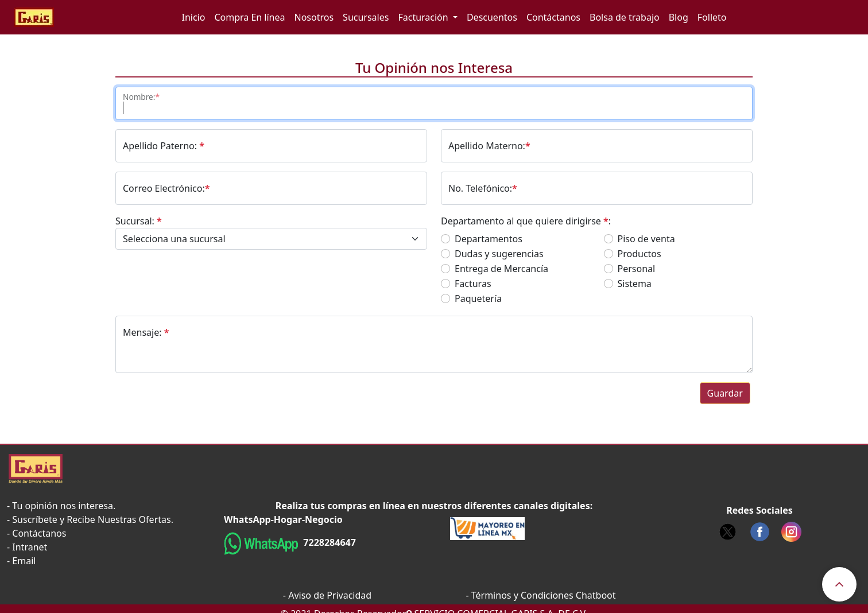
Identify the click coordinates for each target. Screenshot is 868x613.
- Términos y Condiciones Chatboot (540, 595)
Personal (637, 269)
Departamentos (489, 239)
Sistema (635, 284)
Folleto (712, 17)
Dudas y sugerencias (499, 254)
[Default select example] (271, 239)
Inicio (193, 17)
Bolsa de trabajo (625, 17)
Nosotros (314, 17)
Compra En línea (249, 17)
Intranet (30, 547)
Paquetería (478, 298)
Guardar (725, 393)
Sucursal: (139, 221)
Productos (640, 254)
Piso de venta (646, 239)
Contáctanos (553, 17)
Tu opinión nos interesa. (64, 506)
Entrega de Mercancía (501, 269)
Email (24, 561)
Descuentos (492, 17)
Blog (679, 17)
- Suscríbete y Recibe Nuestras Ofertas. (90, 519)
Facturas (473, 284)
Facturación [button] (424, 17)
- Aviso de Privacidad (327, 595)
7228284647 (328, 542)
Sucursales (366, 17)
